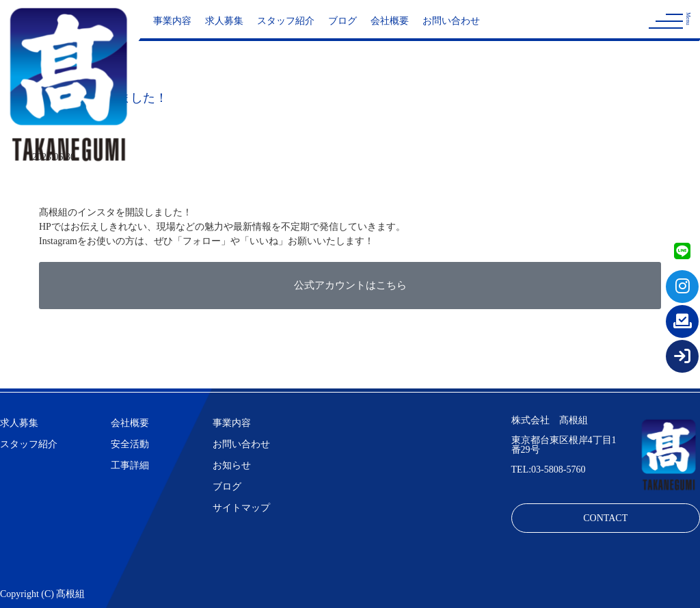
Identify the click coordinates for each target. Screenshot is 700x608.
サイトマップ (241, 508)
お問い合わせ (451, 21)
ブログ (342, 21)
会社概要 (390, 21)
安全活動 (130, 444)
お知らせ (232, 465)
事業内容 (172, 21)
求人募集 (224, 21)
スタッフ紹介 (286, 21)
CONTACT (605, 518)
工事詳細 (130, 465)
